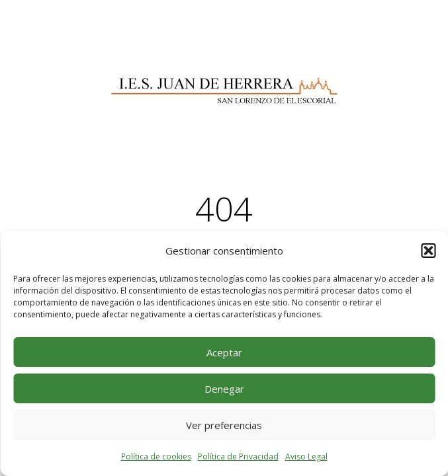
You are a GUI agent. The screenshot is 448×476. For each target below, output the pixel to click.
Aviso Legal (306, 456)
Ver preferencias (224, 425)
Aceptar (224, 352)
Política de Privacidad (238, 456)
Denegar (224, 389)
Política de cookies (156, 456)
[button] (428, 251)
